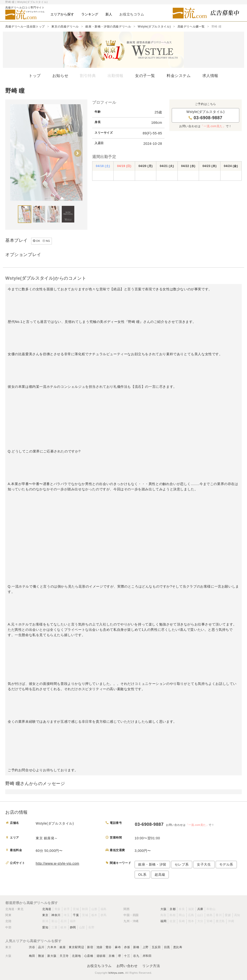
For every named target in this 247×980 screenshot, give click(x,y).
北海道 (47, 909)
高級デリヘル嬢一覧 (191, 27)
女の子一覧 (145, 76)
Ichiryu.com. (116, 973)
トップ (35, 76)
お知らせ (60, 76)
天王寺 (64, 956)
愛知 (45, 927)
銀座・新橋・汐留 (152, 864)
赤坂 (127, 947)
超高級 (160, 875)
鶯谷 (109, 947)
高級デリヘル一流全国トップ (25, 27)
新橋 (136, 947)
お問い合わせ (127, 966)
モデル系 (226, 864)
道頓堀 (101, 956)
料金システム (179, 76)
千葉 (76, 915)
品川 (41, 947)
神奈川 (56, 915)
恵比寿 (178, 947)
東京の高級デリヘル (65, 27)
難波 (41, 956)
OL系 (142, 875)
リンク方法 (151, 966)
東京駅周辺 (76, 947)
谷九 (136, 956)
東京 (45, 915)
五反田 (156, 947)
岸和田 (147, 956)
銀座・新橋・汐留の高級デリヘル (108, 27)
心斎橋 (89, 956)
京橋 (112, 956)
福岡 (163, 921)
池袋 (99, 947)
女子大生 (204, 864)
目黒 (167, 947)
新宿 (90, 947)
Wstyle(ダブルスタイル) (154, 27)
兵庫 (200, 909)
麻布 (118, 947)
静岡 (73, 927)
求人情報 (210, 76)
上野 (146, 947)
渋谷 (32, 947)
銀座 (63, 947)
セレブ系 (182, 864)
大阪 (163, 909)
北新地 (76, 956)
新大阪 (52, 956)
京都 (173, 909)
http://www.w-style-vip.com (58, 863)
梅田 (32, 956)
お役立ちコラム (99, 966)
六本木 (52, 947)
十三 (127, 956)
